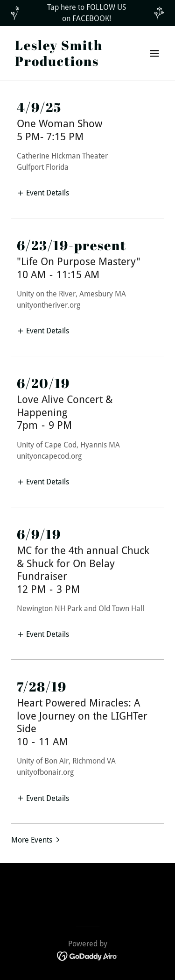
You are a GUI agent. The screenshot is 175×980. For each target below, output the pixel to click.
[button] (154, 53)
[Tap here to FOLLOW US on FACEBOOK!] (87, 13)
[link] (65, 63)
